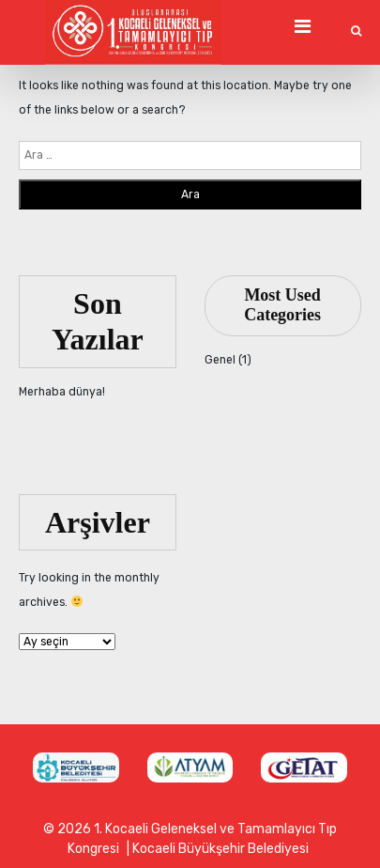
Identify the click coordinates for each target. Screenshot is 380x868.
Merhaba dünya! (62, 392)
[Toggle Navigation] (302, 26)
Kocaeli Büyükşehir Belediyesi (220, 849)
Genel (220, 360)
